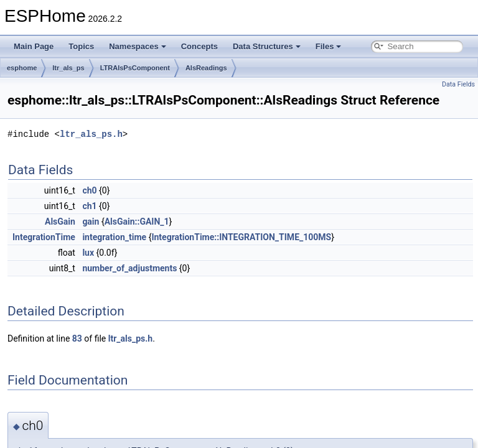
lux (88, 253)
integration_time (114, 237)
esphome (22, 68)
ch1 (89, 206)
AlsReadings (206, 68)
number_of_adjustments (129, 268)
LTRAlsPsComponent (135, 68)
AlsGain (60, 222)
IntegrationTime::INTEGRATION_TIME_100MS (241, 237)
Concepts (199, 46)
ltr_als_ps (68, 68)
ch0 (89, 190)
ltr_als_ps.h (91, 134)
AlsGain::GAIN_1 (137, 222)
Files (329, 46)
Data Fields (458, 84)
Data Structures (267, 46)
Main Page (34, 46)
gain (91, 222)
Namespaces (138, 46)
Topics (81, 46)
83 (77, 338)
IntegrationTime (44, 237)
